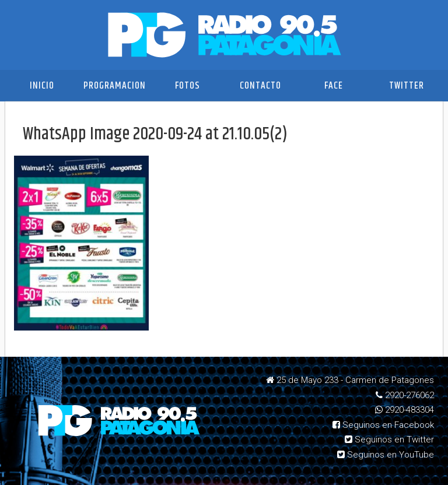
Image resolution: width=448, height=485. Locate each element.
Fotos (188, 86)
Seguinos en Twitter (389, 440)
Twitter (407, 86)
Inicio (42, 86)
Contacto (260, 86)
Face (334, 86)
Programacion (115, 86)
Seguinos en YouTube (386, 455)
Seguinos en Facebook (383, 425)
